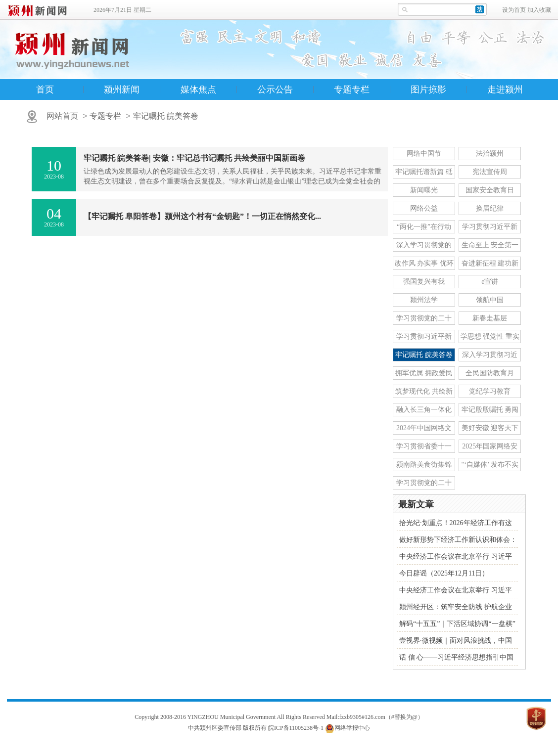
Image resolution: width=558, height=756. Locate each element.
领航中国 (490, 300)
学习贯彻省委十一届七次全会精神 (424, 448)
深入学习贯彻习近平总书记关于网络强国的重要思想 (490, 356)
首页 (45, 89)
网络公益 (424, 208)
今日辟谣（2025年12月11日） (444, 573)
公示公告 (275, 89)
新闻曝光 (424, 190)
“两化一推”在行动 (424, 227)
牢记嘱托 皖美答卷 (166, 116)
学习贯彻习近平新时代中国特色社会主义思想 (490, 228)
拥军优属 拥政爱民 (424, 373)
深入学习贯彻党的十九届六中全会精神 (424, 246)
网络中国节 (424, 154)
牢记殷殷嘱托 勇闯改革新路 (490, 411)
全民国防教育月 (490, 373)
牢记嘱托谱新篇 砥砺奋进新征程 (424, 173)
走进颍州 (505, 89)
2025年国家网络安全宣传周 (490, 448)
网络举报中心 (352, 728)
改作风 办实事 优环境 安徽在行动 (424, 265)
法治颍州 (490, 154)
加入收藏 (539, 10)
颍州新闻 (122, 89)
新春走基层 (490, 318)
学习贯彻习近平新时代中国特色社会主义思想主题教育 (424, 338)
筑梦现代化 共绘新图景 (424, 393)
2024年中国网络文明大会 (424, 429)
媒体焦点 (198, 89)
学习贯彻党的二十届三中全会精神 (424, 320)
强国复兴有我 (424, 282)
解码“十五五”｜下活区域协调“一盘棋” (457, 624)
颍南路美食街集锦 (424, 465)
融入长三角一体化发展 (424, 411)
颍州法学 (424, 300)
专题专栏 (352, 89)
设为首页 (514, 10)
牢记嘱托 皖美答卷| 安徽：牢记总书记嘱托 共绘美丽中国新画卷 (194, 158)
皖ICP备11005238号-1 (296, 728)
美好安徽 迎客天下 (490, 428)
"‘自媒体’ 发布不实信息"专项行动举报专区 (490, 466)
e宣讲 (490, 282)
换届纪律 (490, 208)
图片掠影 (428, 89)
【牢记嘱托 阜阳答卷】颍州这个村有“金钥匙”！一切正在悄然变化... (202, 216)
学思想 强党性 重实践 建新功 (490, 338)
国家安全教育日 (490, 190)
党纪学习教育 (490, 391)
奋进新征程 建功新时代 (490, 265)
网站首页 (62, 116)
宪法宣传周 (490, 172)
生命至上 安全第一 (490, 245)
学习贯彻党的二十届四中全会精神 (424, 484)
